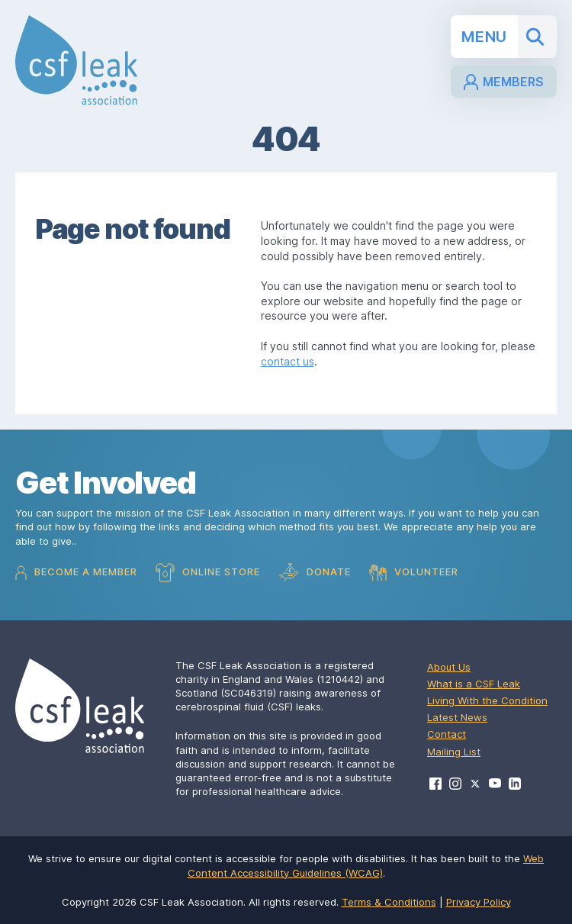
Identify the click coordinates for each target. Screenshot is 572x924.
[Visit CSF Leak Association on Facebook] (435, 784)
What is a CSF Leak (474, 684)
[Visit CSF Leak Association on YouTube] (495, 783)
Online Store (208, 573)
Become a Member (76, 573)
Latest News (457, 717)
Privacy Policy (479, 902)
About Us (449, 667)
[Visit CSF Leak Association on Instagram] (455, 784)
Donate (315, 573)
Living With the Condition (487, 700)
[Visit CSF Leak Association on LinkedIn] (515, 784)
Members (504, 82)
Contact (447, 734)
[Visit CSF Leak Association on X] (475, 784)
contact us (288, 361)
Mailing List (454, 752)
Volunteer (414, 572)
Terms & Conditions (389, 902)
